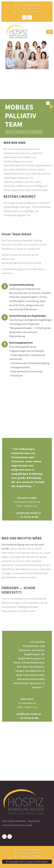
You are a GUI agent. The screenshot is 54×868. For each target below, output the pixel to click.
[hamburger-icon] (49, 32)
